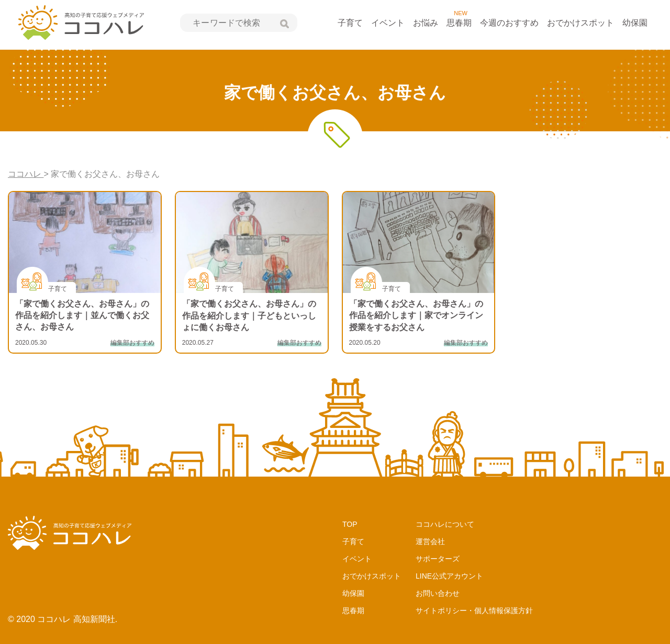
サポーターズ (438, 559)
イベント (388, 23)
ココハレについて (445, 524)
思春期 (459, 23)
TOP (350, 524)
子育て (350, 23)
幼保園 (635, 23)
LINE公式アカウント (449, 576)
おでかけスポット (580, 23)
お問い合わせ (438, 593)
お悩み (426, 23)
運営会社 (430, 541)
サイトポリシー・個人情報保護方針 (474, 611)
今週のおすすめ (509, 23)
